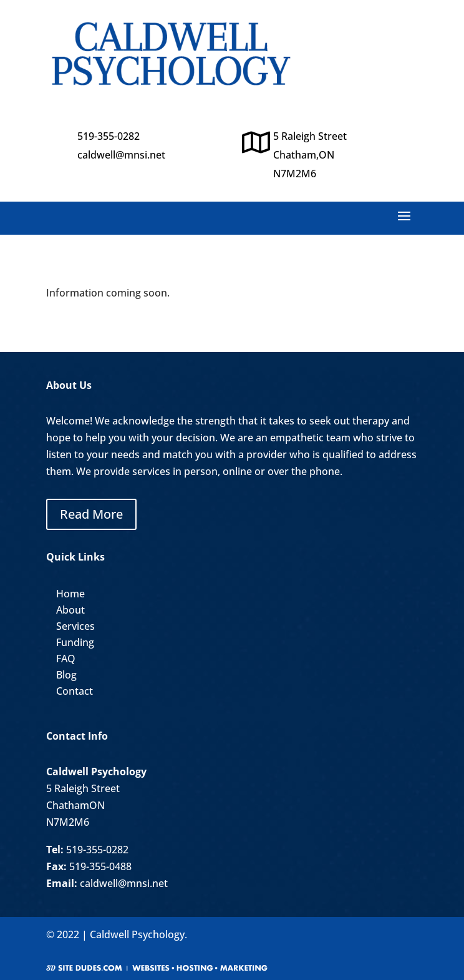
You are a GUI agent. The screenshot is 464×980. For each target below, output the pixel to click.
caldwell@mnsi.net (121, 155)
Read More (91, 514)
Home (70, 594)
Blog (66, 675)
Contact (75, 691)
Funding (75, 642)
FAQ (66, 659)
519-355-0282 (97, 850)
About (70, 610)
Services (75, 626)
